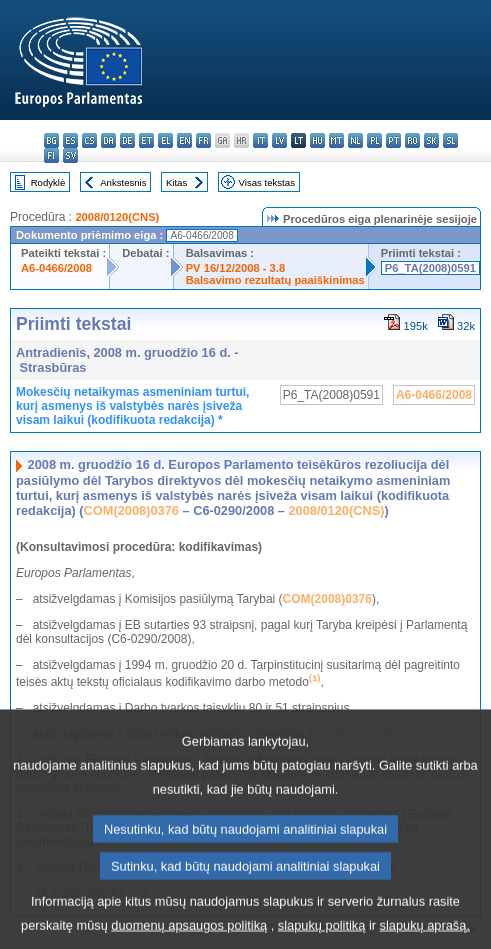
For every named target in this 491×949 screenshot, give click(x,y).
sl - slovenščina (450, 140)
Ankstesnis (123, 182)
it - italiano (260, 140)
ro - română (412, 140)
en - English (184, 140)
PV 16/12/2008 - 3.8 (236, 268)
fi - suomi (51, 155)
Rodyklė (48, 182)
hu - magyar (317, 140)
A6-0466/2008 (56, 268)
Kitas (176, 182)
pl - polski (374, 140)
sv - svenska (70, 155)
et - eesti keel (146, 140)
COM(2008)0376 (131, 510)
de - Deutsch (127, 140)
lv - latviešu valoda (279, 140)
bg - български (51, 140)
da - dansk (108, 140)
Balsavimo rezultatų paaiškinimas (275, 280)
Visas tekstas (267, 182)
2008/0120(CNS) (117, 217)
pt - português (393, 140)
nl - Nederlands (355, 140)
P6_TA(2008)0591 (430, 268)
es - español (70, 140)
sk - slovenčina (431, 140)
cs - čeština (89, 140)
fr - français (203, 140)
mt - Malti (336, 140)
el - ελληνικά (165, 140)
